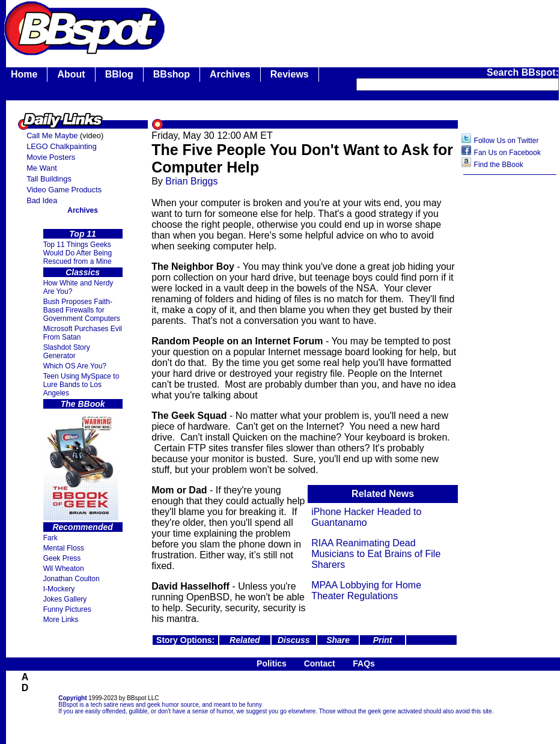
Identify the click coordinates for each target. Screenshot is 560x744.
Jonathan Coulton (72, 579)
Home (24, 74)
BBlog (119, 74)
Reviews (290, 74)
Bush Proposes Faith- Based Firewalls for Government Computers (82, 310)
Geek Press (62, 558)
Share (338, 640)
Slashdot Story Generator (67, 352)
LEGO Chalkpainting (62, 146)
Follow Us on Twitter (507, 141)
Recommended (82, 527)
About (71, 74)
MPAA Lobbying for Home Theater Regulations (366, 590)
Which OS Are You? (75, 366)
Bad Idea (42, 200)
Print (383, 640)
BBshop (172, 74)
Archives (230, 74)
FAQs (364, 663)
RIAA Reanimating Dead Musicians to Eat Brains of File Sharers (376, 554)
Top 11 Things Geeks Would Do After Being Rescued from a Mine (78, 253)
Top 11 (83, 234)
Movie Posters (51, 157)
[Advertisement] (510, 371)
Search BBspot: (523, 72)
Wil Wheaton (64, 569)
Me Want (42, 168)
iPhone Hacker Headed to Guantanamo (366, 517)
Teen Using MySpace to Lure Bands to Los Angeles (81, 385)
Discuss (294, 640)
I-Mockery (59, 589)
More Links (61, 620)
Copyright (72, 698)
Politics (272, 663)
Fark (50, 538)
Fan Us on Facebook (507, 153)
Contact (320, 663)
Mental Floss (64, 548)
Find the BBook (499, 165)
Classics (83, 272)
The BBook (83, 404)
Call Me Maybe (52, 136)
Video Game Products (64, 190)
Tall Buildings (49, 179)
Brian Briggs (191, 181)
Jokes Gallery (65, 599)
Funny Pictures (67, 609)
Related (245, 640)
